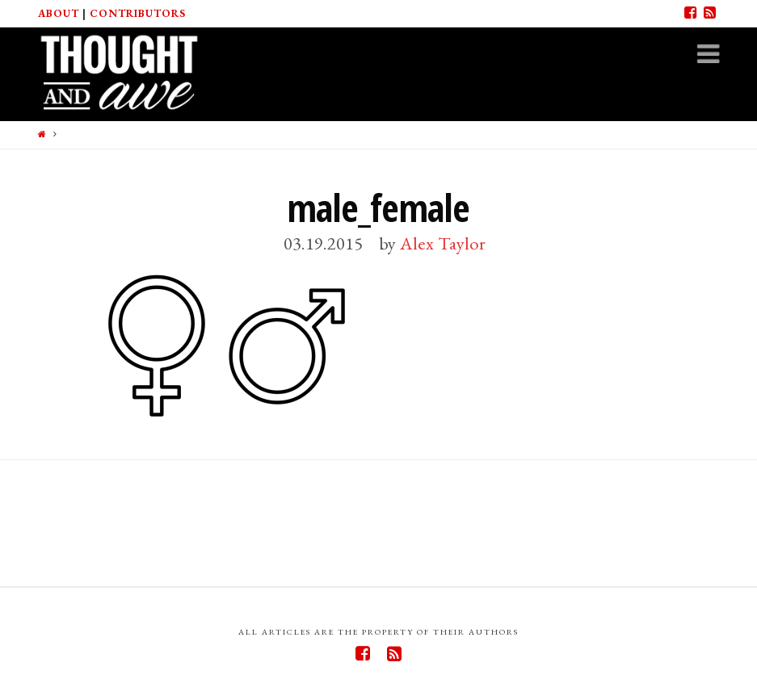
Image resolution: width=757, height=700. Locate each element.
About (59, 13)
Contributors (138, 13)
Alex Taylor (443, 243)
